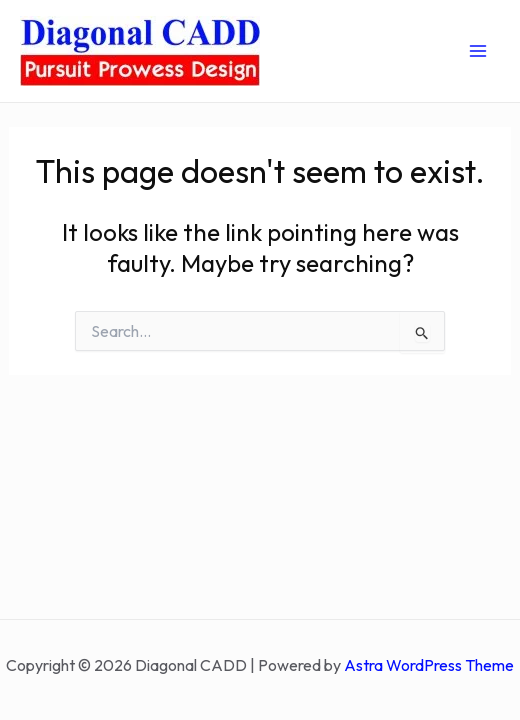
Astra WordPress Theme (429, 665)
